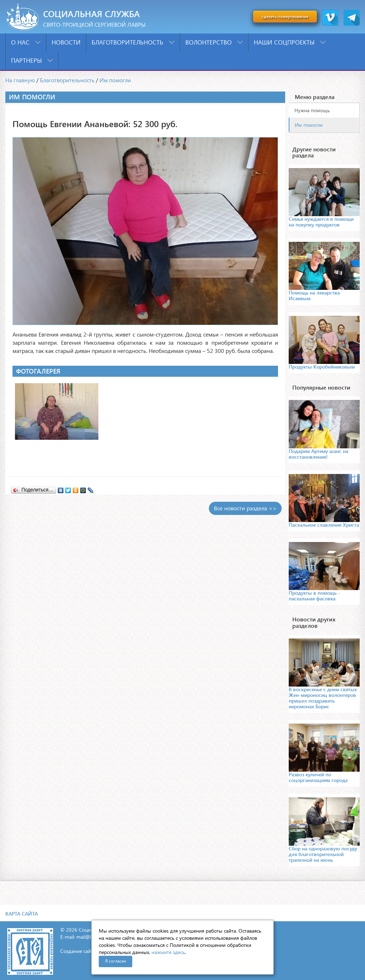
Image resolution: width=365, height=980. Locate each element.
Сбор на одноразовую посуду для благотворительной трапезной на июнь (323, 854)
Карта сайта (22, 914)
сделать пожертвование (285, 17)
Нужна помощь (312, 110)
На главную (20, 80)
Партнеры (32, 60)
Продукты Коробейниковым (322, 367)
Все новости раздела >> (245, 508)
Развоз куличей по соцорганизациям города (318, 777)
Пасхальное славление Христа (324, 525)
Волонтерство (214, 42)
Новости (66, 42)
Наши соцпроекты (290, 42)
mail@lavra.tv (91, 937)
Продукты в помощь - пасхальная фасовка (314, 596)
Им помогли (115, 80)
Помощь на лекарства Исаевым (314, 295)
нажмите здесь (168, 952)
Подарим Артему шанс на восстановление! (318, 454)
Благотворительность (133, 42)
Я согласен (116, 961)
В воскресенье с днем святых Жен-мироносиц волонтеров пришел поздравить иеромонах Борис (323, 698)
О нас (26, 42)
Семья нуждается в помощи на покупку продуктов (321, 222)
